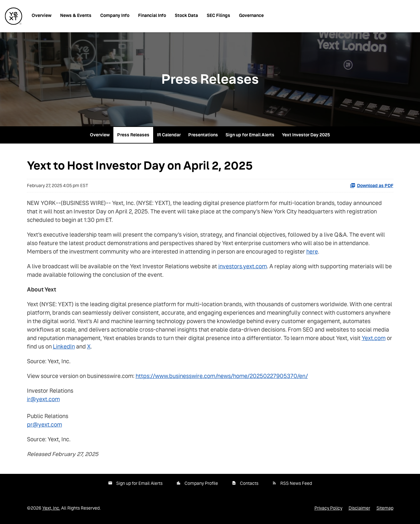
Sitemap (385, 508)
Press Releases (133, 135)
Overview (41, 15)
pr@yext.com (44, 424)
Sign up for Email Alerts (250, 135)
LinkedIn (64, 346)
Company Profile (201, 483)
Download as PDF (372, 186)
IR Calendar (169, 135)
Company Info (115, 15)
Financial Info (152, 15)
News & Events (76, 15)
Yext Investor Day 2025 (306, 135)
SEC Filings (218, 15)
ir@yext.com (43, 399)
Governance (251, 15)
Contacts (249, 483)
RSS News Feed (296, 483)
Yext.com (374, 338)
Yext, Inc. (51, 508)
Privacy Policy (328, 508)
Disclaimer (359, 508)
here (312, 252)
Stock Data (186, 15)
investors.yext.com (243, 266)
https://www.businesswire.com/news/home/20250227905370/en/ (222, 376)
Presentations (203, 135)
